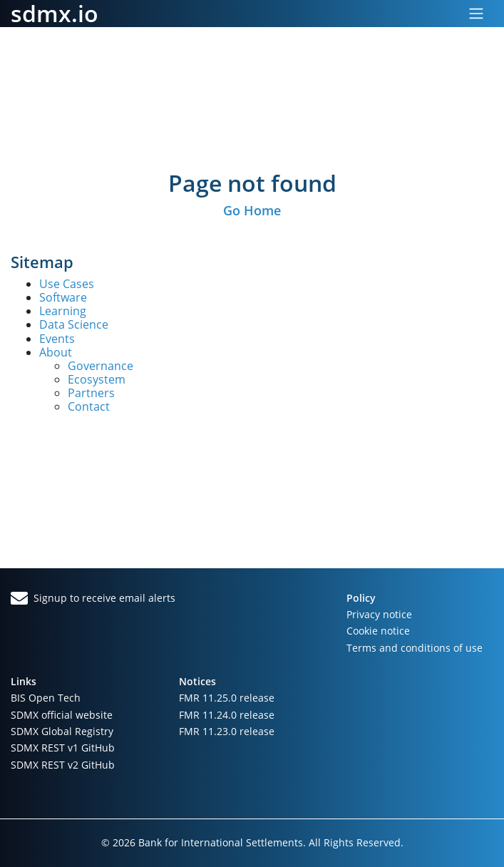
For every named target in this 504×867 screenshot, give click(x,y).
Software (63, 297)
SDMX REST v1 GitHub (63, 748)
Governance (101, 366)
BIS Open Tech (46, 698)
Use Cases (67, 284)
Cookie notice (378, 631)
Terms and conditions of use (415, 648)
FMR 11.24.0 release (227, 715)
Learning (63, 311)
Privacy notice (379, 614)
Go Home (252, 210)
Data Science (74, 324)
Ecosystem (97, 379)
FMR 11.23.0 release (227, 731)
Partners (91, 393)
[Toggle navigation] (476, 14)
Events (57, 339)
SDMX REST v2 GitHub (63, 765)
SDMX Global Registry (62, 731)
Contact (89, 406)
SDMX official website (62, 715)
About (56, 352)
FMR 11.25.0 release (227, 698)
